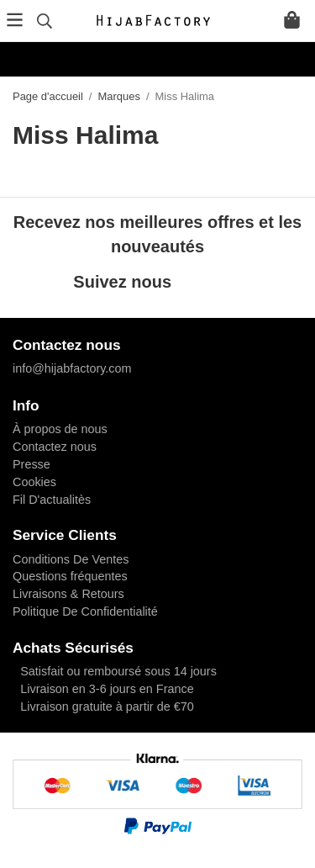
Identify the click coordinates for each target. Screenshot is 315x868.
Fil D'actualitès (52, 500)
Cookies (34, 482)
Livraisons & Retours (68, 594)
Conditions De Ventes (71, 559)
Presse (31, 464)
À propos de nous (60, 429)
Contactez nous (55, 447)
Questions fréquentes (70, 576)
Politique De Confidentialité (85, 611)
